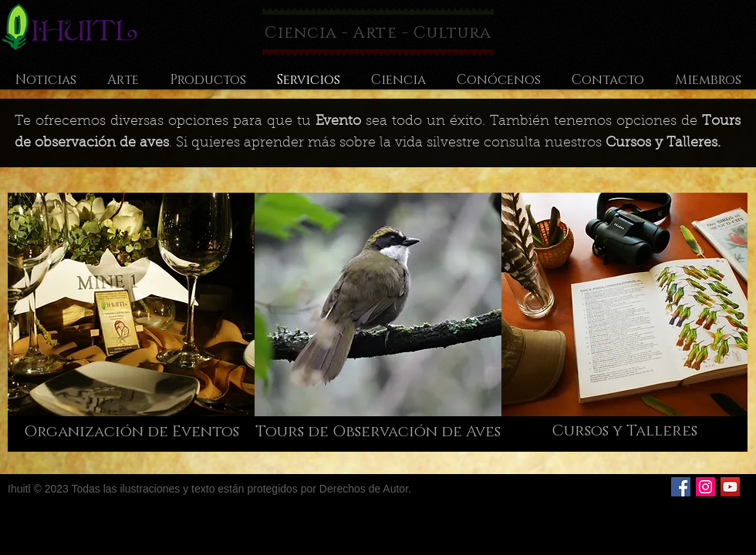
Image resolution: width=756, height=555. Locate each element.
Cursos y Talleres (661, 143)
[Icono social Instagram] (705, 487)
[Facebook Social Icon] (681, 487)
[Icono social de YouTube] (730, 487)
